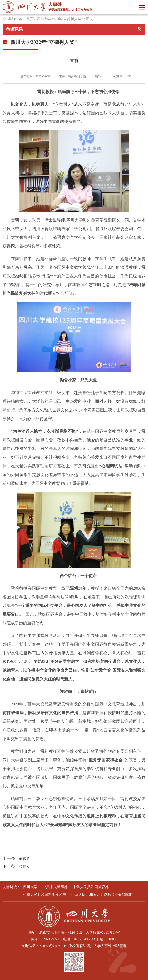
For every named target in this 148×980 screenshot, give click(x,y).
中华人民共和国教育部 (91, 887)
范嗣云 (24, 867)
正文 (90, 19)
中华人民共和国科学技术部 (45, 895)
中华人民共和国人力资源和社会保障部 (102, 895)
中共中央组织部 (55, 887)
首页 (30, 19)
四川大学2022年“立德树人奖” (60, 19)
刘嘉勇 (24, 859)
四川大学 (30, 887)
